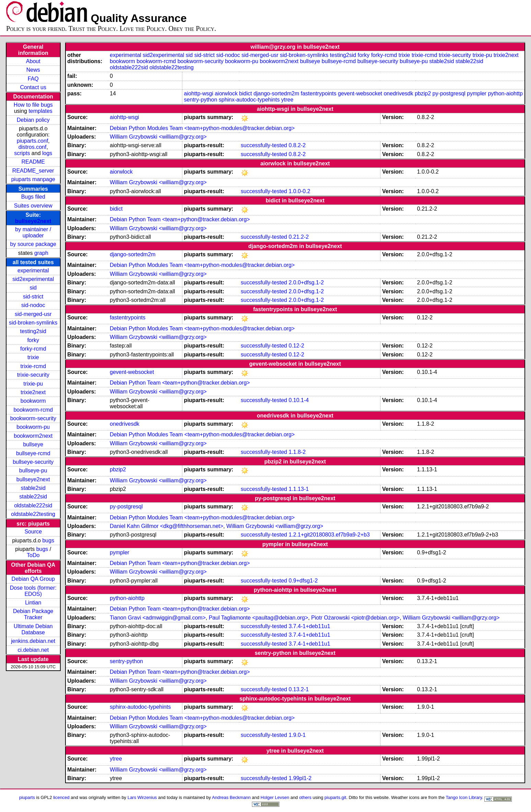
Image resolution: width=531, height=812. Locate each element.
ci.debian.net (33, 650)
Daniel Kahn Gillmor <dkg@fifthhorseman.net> (166, 526)
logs (47, 153)
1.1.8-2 (297, 452)
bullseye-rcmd (33, 453)
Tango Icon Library (464, 797)
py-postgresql (449, 93)
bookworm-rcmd (33, 410)
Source (33, 532)
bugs (48, 540)
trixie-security (33, 375)
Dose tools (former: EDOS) (33, 591)
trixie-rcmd (33, 366)
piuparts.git (335, 797)
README (33, 162)
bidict (246, 93)
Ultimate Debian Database (33, 629)
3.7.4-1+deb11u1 (309, 626)
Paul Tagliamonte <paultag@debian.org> (258, 618)
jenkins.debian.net (33, 641)
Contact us (33, 87)
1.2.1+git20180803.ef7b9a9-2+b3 (329, 535)
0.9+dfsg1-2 (303, 581)
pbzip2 (423, 93)
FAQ (33, 79)
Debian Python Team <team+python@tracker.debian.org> (180, 219)
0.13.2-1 (299, 689)
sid (33, 288)
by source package (33, 244)
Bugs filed (33, 197)
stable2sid (33, 488)
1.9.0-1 (297, 735)
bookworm (33, 401)
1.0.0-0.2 (299, 191)
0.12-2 (296, 346)
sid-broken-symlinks (33, 323)
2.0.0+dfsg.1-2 (306, 283)
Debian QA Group (33, 579)
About (33, 61)
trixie (33, 357)
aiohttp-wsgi (199, 93)
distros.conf (33, 147)
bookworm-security (33, 418)
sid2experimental (33, 279)
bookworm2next (33, 436)
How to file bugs (33, 105)
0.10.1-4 (299, 400)
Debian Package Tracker (33, 614)
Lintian (33, 603)
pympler (477, 93)
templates (40, 111)
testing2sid (33, 331)
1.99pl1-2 (300, 778)
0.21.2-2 (299, 237)
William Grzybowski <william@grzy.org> (158, 137)
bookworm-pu (33, 427)
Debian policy (33, 120)
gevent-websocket (360, 93)
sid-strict (33, 297)
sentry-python (201, 100)
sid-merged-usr (33, 314)
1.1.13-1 (299, 489)
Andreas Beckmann (231, 797)
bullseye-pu (33, 470)
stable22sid (33, 497)
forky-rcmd (33, 349)
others (305, 797)
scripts (22, 153)
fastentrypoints (318, 93)
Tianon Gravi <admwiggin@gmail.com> (158, 618)
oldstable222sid (33, 505)
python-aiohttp (505, 93)
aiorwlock (226, 93)
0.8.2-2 (297, 145)
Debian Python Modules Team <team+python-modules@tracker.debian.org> (202, 128)
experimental (33, 270)
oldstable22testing (33, 514)
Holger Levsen (275, 797)
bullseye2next (33, 221)
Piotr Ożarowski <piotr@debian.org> (355, 618)
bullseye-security (33, 462)
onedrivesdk (398, 93)
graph (41, 253)
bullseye (33, 444)
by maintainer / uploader (33, 232)
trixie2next (33, 392)
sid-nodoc (33, 305)
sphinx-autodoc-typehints (249, 100)
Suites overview (33, 206)
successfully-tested (264, 145)
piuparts (27, 797)
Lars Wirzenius (142, 797)
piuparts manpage (33, 179)
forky (33, 340)
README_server (33, 171)
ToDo (33, 555)
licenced (61, 797)
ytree (287, 100)
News (33, 70)
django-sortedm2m (276, 93)
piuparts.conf (33, 141)
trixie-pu (33, 384)
